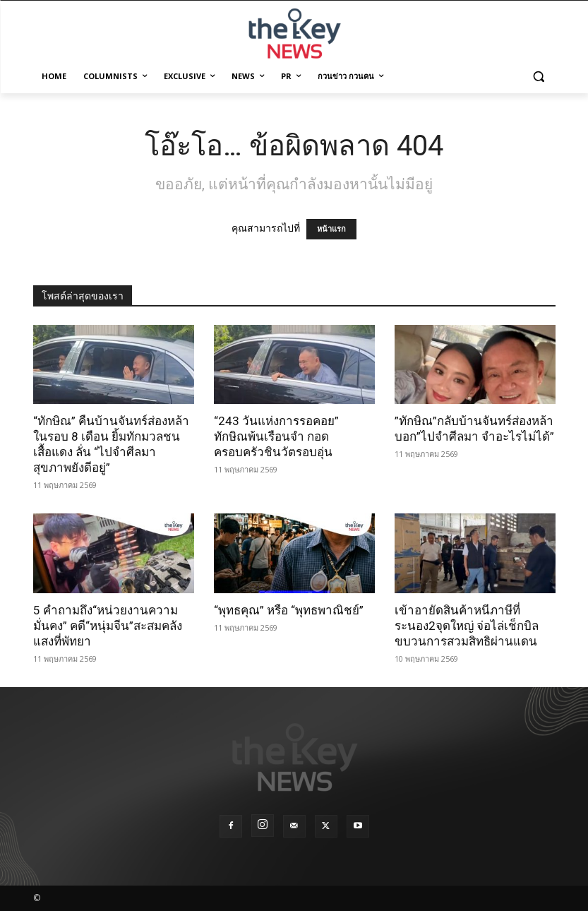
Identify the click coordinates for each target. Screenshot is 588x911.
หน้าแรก (331, 229)
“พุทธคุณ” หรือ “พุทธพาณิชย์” (289, 610)
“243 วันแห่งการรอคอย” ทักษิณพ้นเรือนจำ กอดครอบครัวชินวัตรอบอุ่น (276, 436)
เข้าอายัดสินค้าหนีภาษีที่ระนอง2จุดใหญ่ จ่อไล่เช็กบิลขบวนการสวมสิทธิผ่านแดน (467, 626)
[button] (539, 77)
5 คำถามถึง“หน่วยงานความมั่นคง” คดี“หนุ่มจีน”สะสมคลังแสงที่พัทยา (108, 626)
